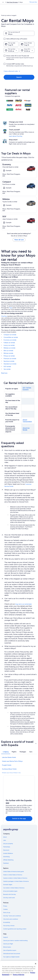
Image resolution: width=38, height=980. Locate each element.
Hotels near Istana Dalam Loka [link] (11, 773)
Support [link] (6, 937)
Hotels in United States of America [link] (13, 875)
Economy (26, 389)
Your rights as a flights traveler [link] (11, 957)
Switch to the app (19, 819)
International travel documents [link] (12, 954)
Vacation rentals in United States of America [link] (15, 878)
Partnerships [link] (7, 847)
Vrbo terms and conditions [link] (11, 919)
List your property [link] (8, 844)
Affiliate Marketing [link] (8, 860)
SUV (24, 388)
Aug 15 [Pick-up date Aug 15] (11, 45)
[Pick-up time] (11, 50)
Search (19, 77)
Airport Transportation (27, 421)
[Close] (36, 964)
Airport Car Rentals (26, 429)
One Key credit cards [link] (9, 898)
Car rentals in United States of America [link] (14, 888)
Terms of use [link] (7, 913)
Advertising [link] (6, 857)
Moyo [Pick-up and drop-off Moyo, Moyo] (10, 34)
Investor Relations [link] (8, 853)
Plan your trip (33, 2)
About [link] (5, 837)
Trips (11, 308)
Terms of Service (18, 975)
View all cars (19, 240)
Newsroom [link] (6, 850)
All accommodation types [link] (10, 891)
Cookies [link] (5, 909)
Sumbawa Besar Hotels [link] (9, 769)
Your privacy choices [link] (9, 926)
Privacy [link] (5, 906)
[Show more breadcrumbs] (3, 2)
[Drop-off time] (27, 50)
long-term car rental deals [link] (23, 604)
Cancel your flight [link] (8, 944)
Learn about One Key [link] (16, 136)
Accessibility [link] (7, 922)
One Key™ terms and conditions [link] (12, 916)
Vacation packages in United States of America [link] (16, 881)
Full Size (29, 388)
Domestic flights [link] (8, 885)
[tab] (6, 752)
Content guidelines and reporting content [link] (15, 929)
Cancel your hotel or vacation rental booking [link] (15, 941)
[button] (19, 71)
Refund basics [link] (7, 947)
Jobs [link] (5, 840)
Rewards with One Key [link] (10, 894)
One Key (4, 316)
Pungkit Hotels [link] (7, 765)
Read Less (4, 373)
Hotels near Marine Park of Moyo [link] (12, 761)
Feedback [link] (6, 863)
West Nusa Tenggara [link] (12, 2)
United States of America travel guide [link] (14, 872)
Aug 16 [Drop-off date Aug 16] (27, 45)
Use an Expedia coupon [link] (10, 950)
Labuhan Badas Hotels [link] (9, 757)
